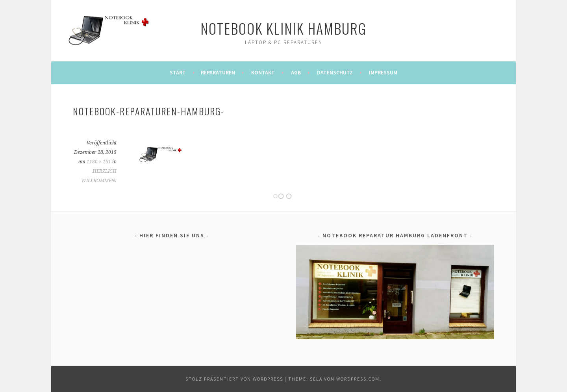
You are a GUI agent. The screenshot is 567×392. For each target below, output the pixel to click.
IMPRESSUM (383, 72)
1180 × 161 (99, 162)
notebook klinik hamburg (283, 28)
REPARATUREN (218, 72)
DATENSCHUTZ (335, 72)
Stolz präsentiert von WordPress (234, 379)
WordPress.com (358, 379)
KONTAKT (263, 72)
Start (178, 72)
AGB (296, 72)
